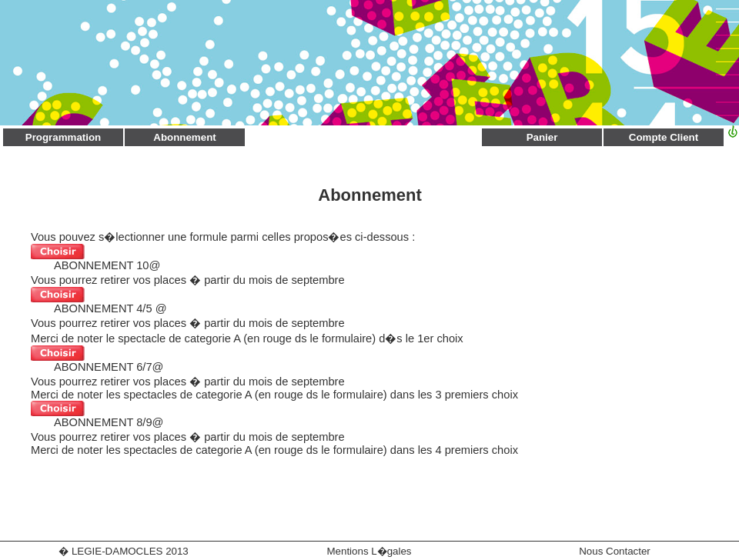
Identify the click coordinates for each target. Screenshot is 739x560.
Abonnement (184, 137)
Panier (542, 137)
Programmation (64, 137)
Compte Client (664, 137)
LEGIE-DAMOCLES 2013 (130, 551)
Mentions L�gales (369, 551)
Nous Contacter (615, 551)
